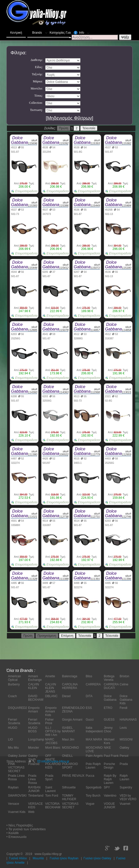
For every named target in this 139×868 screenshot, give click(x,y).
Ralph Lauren (124, 777)
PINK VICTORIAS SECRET (16, 768)
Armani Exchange (35, 678)
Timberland (36, 796)
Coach (12, 696)
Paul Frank (111, 756)
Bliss (89, 676)
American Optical (14, 678)
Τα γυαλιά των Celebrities (27, 829)
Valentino (110, 796)
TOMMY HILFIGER (69, 797)
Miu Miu (13, 748)
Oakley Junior (17, 756)
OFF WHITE (50, 758)
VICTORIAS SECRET (70, 806)
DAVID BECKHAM (36, 698)
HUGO (13, 728)
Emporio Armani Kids (51, 711)
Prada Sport (49, 777)
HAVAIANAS (128, 720)
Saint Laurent (50, 789)
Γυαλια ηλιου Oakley (97, 858)
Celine (124, 684)
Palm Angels (94, 756)
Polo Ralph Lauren (93, 766)
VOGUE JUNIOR (109, 806)
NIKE (107, 748)
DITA (89, 696)
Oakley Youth (33, 758)
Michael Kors (109, 741)
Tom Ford (52, 796)
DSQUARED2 (18, 708)
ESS (89, 708)
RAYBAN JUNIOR (34, 789)
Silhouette (69, 787)
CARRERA (93, 684)
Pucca (90, 776)
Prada (124, 764)
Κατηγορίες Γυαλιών (60, 32)
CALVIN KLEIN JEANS (51, 688)
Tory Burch (93, 796)
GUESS (109, 720)
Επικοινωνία (18, 837)
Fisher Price (49, 721)
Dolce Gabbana (110, 698)
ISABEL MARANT (69, 730)
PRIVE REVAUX (73, 776)
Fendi (123, 708)
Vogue (90, 804)
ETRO (108, 708)
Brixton (124, 676)
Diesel (66, 696)
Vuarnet (125, 804)
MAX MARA (94, 739)
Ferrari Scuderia (14, 721)
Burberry (14, 684)
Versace (13, 804)
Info (82, 32)
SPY (107, 787)
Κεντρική (16, 33)
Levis (123, 728)
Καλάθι (14, 833)
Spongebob (93, 787)
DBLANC (51, 696)
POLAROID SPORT (70, 766)
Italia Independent (94, 730)
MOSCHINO (71, 748)
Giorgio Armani (72, 720)
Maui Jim (68, 739)
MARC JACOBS (51, 741)
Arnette (50, 676)
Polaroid (34, 764)
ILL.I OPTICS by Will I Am (53, 731)
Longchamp (36, 739)
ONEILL (68, 756)
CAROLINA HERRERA (70, 686)
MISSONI (126, 739)
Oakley (124, 748)
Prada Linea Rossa (16, 777)
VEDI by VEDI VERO (128, 797)
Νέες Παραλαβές (21, 825)
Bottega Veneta (109, 678)
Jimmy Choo (108, 730)
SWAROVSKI (17, 796)
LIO (10, 739)
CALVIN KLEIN (33, 686)
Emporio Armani (34, 710)
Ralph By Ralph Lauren (110, 779)
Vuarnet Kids (17, 812)
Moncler (34, 748)
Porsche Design (109, 766)
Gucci (90, 720)
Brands (40, 32)
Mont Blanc (53, 748)
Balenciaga (70, 676)
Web (31, 812)
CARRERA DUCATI (111, 686)
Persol (124, 756)
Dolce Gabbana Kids (126, 700)
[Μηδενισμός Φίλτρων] (69, 118)
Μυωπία (38, 858)
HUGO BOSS (33, 730)
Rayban (13, 787)
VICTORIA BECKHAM (53, 806)
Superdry (126, 787)
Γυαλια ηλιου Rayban (64, 858)
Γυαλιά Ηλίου (18, 858)
